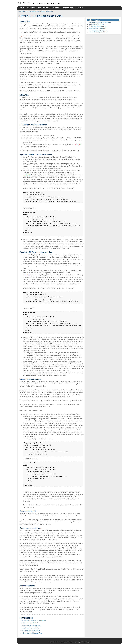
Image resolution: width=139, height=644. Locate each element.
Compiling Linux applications (31, 628)
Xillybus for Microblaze (47, 11)
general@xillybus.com (85, 642)
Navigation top (27, 11)
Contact (80, 8)
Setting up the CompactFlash (31, 631)
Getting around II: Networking (31, 626)
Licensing (56, 8)
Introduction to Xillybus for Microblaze (34, 620)
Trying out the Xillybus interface (32, 633)
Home (22, 8)
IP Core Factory (68, 8)
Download (31, 8)
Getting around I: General (30, 623)
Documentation (44, 8)
